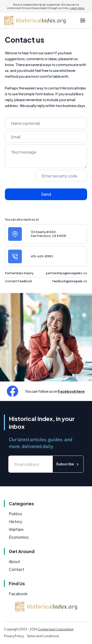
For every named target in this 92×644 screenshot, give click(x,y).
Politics (15, 514)
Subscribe (68, 464)
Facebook (18, 594)
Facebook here (71, 391)
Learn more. (77, 8)
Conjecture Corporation (56, 629)
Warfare (16, 529)
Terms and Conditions (43, 636)
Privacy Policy (14, 636)
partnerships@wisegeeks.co (66, 273)
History (15, 522)
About (14, 561)
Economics (19, 537)
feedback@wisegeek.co (70, 281)
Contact (17, 569)
